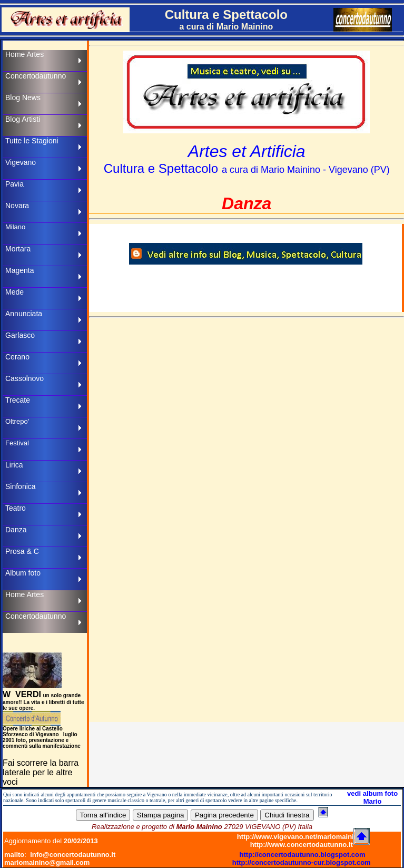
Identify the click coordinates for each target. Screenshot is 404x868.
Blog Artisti (23, 119)
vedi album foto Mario (372, 797)
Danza (16, 530)
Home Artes (24, 54)
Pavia (14, 184)
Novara (17, 206)
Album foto (23, 573)
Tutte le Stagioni (32, 141)
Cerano (17, 357)
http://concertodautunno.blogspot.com (303, 855)
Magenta (19, 270)
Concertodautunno (36, 76)
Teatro (16, 508)
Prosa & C (22, 551)
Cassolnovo (24, 378)
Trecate (18, 400)
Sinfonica (21, 486)
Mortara (18, 249)
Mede (14, 292)
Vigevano (21, 162)
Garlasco (20, 335)
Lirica (14, 465)
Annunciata (24, 314)
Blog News (23, 97)
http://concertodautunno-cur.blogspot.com (302, 862)
